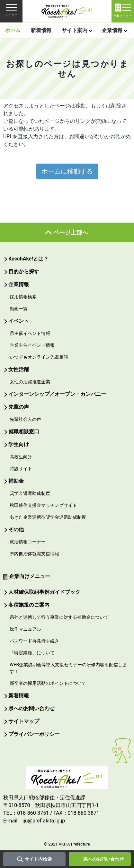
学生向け (19, 444)
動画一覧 (19, 309)
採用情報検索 (23, 297)
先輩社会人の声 (25, 419)
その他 (16, 529)
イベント (19, 321)
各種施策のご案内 (29, 605)
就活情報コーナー (28, 542)
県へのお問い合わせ (103, 859)
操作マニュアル (25, 629)
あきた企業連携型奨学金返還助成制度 (48, 517)
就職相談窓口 (24, 432)
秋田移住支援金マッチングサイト (43, 505)
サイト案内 (75, 30)
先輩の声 (19, 407)
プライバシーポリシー (34, 734)
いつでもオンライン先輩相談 (39, 357)
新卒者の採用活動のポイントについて (48, 683)
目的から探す (24, 272)
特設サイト (21, 469)
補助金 (16, 481)
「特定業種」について (32, 653)
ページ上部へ (71, 232)
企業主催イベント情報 (32, 345)
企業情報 (112, 30)
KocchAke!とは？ (28, 259)
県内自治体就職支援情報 (34, 554)
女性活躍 (19, 369)
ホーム (13, 30)
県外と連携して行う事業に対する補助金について (59, 617)
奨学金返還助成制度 (30, 493)
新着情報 (41, 30)
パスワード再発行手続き (34, 641)
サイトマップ (24, 721)
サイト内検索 (38, 859)
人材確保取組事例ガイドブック (44, 592)
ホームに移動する (67, 171)
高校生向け (21, 457)
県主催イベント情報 (30, 333)
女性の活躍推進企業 (30, 382)
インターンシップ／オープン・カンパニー (57, 394)
